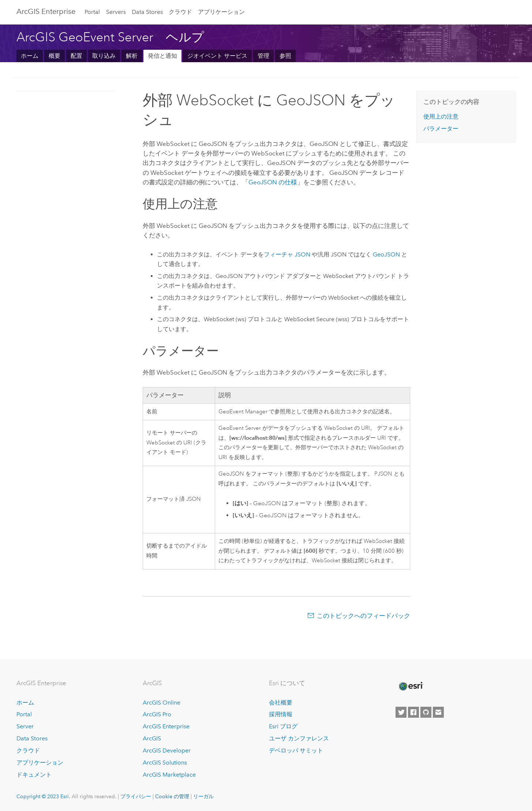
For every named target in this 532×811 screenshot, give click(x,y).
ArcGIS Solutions (165, 763)
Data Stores (147, 12)
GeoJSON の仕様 (273, 182)
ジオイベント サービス (217, 56)
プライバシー (136, 796)
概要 (55, 56)
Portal (92, 12)
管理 (263, 56)
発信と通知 (162, 56)
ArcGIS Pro (157, 714)
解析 (132, 56)
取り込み (104, 56)
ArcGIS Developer (167, 750)
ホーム (30, 56)
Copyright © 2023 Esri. (43, 796)
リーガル (203, 796)
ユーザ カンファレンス (299, 738)
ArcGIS (152, 738)
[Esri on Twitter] (401, 712)
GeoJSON (386, 254)
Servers (116, 12)
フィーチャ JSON (287, 254)
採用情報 (281, 714)
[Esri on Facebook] (413, 712)
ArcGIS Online (162, 703)
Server (25, 726)
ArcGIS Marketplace (169, 775)
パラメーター (441, 129)
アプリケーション (221, 12)
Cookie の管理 (172, 796)
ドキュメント (34, 775)
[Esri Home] (411, 686)
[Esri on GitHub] (426, 712)
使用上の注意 (441, 117)
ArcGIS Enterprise (46, 11)
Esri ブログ (283, 726)
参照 (285, 56)
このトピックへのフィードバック (364, 616)
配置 (76, 56)
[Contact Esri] (438, 712)
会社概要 (281, 703)
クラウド (180, 12)
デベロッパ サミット (296, 750)
